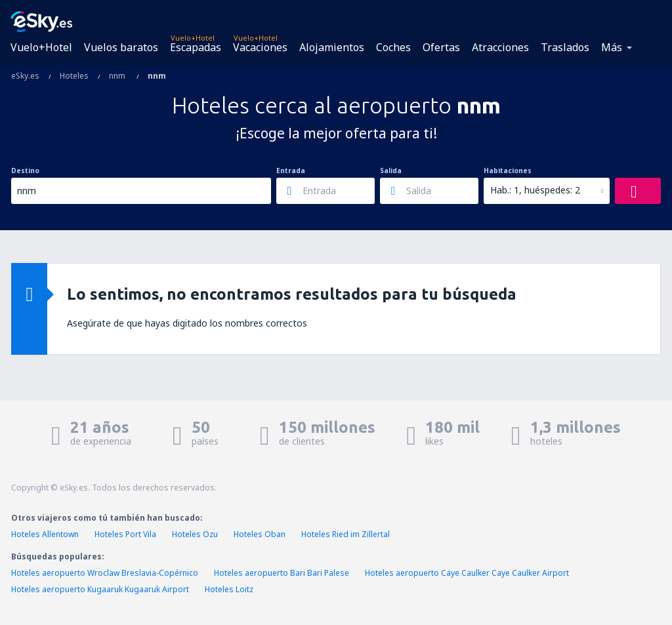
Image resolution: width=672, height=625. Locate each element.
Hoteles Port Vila (125, 534)
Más (612, 47)
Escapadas (196, 47)
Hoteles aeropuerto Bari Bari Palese (282, 573)
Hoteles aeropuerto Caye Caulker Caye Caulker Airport (467, 573)
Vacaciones (260, 47)
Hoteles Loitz (229, 589)
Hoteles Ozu (195, 534)
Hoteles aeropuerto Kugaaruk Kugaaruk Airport (100, 589)
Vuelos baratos (121, 47)
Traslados (565, 47)
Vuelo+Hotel (41, 47)
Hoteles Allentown (45, 534)
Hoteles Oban (260, 534)
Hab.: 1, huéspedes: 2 (535, 190)
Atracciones (500, 47)
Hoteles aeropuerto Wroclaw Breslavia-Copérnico (105, 573)
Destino (25, 171)
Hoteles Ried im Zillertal (346, 534)
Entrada (291, 171)
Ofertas (441, 47)
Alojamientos (332, 47)
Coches (393, 47)
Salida (391, 171)
